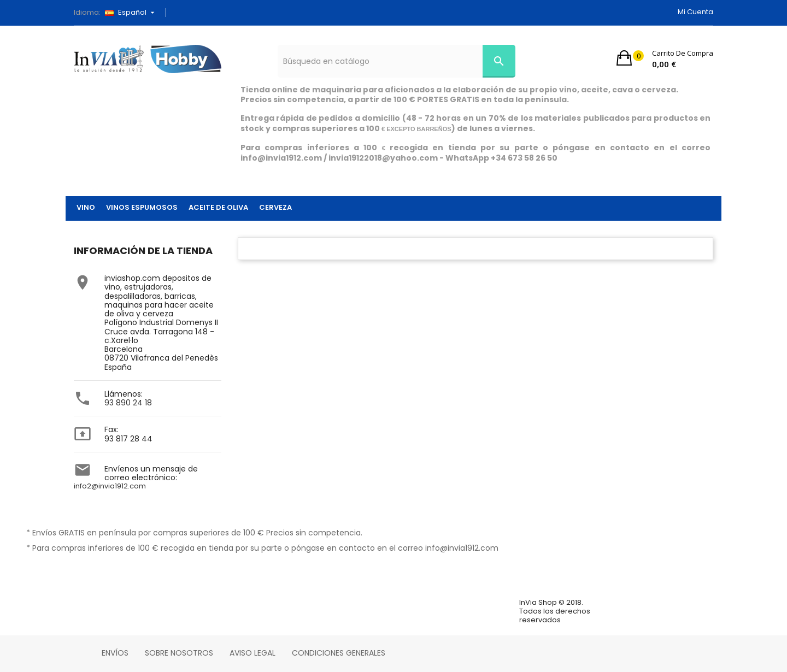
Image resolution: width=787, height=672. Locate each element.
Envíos (115, 653)
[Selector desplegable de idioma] (134, 13)
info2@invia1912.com (110, 486)
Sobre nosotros (179, 653)
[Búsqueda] (397, 61)
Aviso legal (252, 653)
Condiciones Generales (339, 653)
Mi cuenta (695, 12)
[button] (665, 58)
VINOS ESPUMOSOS (142, 207)
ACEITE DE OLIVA (218, 207)
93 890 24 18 (128, 403)
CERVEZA (275, 207)
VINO (86, 207)
